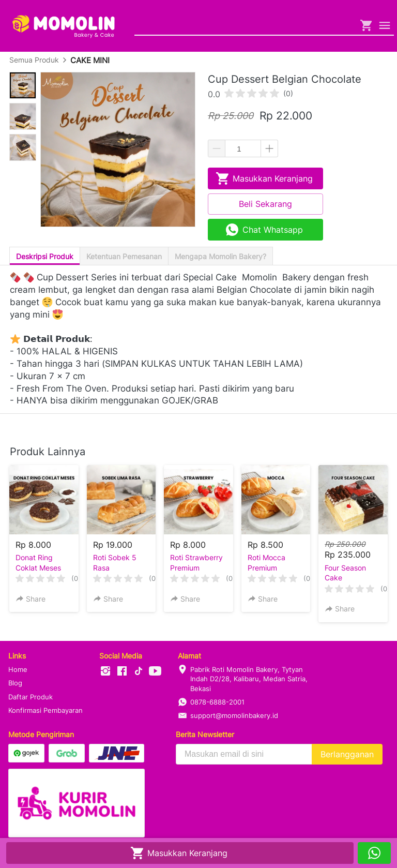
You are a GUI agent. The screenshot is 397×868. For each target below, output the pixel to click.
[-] (105, 671)
